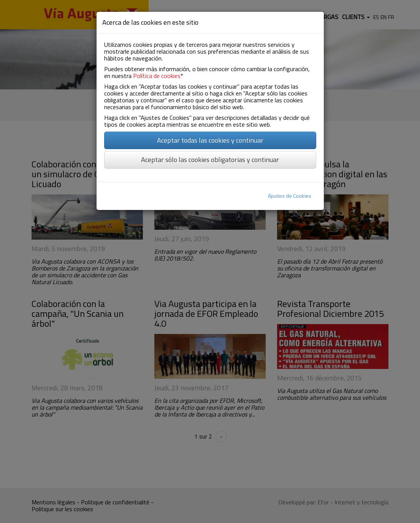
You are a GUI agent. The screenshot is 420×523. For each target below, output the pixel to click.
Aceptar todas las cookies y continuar (210, 140)
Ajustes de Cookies (290, 196)
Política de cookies (157, 76)
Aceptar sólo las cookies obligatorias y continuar (210, 160)
